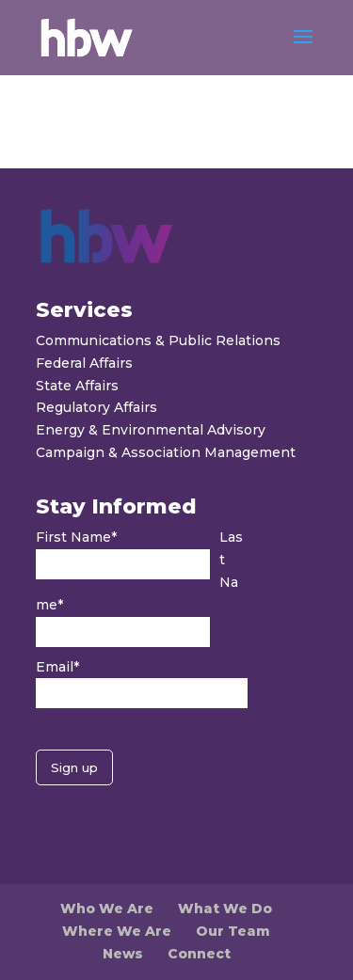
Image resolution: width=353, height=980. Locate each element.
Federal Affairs (84, 363)
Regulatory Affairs (96, 407)
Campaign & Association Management (166, 452)
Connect (199, 954)
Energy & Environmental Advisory (151, 430)
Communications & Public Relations (158, 340)
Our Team (233, 931)
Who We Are (107, 909)
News (123, 954)
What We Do (225, 909)
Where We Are (117, 931)
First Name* (76, 537)
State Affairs (77, 386)
